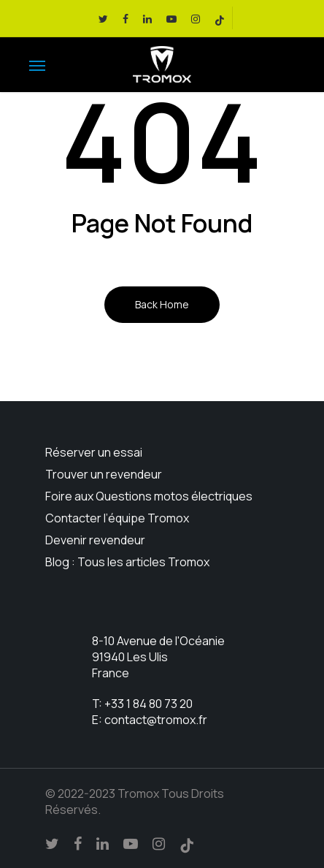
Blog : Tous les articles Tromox (127, 562)
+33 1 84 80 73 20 (148, 704)
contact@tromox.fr (156, 720)
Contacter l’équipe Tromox (117, 518)
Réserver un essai (94, 452)
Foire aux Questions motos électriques (149, 496)
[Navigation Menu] (37, 65)
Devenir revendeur (95, 540)
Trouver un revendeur (104, 474)
